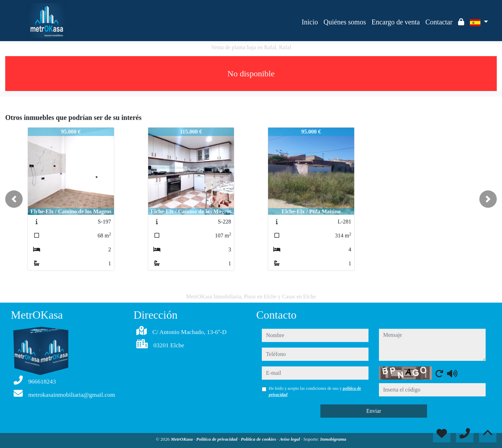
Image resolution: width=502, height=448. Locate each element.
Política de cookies (259, 439)
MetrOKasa (182, 439)
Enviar (374, 411)
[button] (14, 199)
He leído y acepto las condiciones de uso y (315, 392)
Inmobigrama (333, 439)
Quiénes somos (345, 22)
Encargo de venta (396, 22)
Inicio (310, 22)
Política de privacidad (217, 439)
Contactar (439, 22)
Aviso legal (290, 439)
